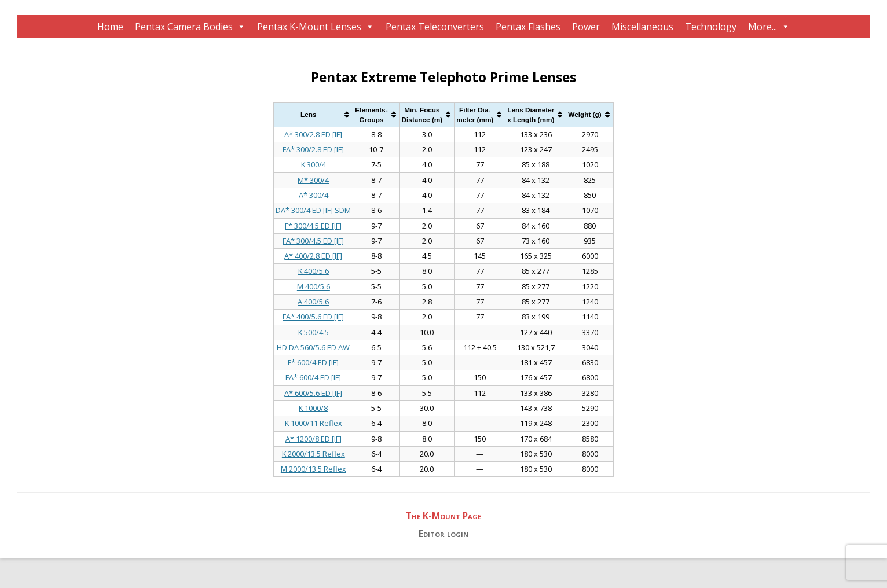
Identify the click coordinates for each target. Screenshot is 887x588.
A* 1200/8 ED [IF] (314, 439)
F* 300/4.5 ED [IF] (313, 226)
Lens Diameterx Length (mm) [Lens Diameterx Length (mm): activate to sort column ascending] (531, 115)
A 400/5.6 (313, 302)
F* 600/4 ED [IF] (313, 362)
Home (110, 27)
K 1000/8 (313, 408)
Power (586, 27)
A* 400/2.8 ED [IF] (313, 256)
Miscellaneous (642, 27)
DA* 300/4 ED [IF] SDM (313, 210)
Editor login (443, 534)
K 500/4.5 (314, 332)
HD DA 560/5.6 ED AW (313, 347)
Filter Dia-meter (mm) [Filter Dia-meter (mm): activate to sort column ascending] (475, 115)
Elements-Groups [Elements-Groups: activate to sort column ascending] (371, 115)
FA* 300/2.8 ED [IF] (313, 149)
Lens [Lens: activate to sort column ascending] (308, 114)
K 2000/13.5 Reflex (314, 454)
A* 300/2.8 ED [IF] (313, 134)
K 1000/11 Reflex (314, 423)
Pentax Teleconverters (435, 27)
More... (763, 27)
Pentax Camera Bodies (184, 27)
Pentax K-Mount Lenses (309, 27)
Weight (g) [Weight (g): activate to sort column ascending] (584, 114)
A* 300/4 (314, 195)
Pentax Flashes (528, 27)
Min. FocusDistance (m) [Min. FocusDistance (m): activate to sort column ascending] (422, 115)
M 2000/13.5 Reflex (314, 469)
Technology (711, 27)
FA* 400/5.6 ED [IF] (313, 317)
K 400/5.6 (314, 271)
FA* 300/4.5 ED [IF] (313, 241)
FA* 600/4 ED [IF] (313, 377)
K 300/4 (314, 164)
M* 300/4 (313, 180)
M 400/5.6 (314, 286)
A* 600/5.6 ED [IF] (313, 393)
